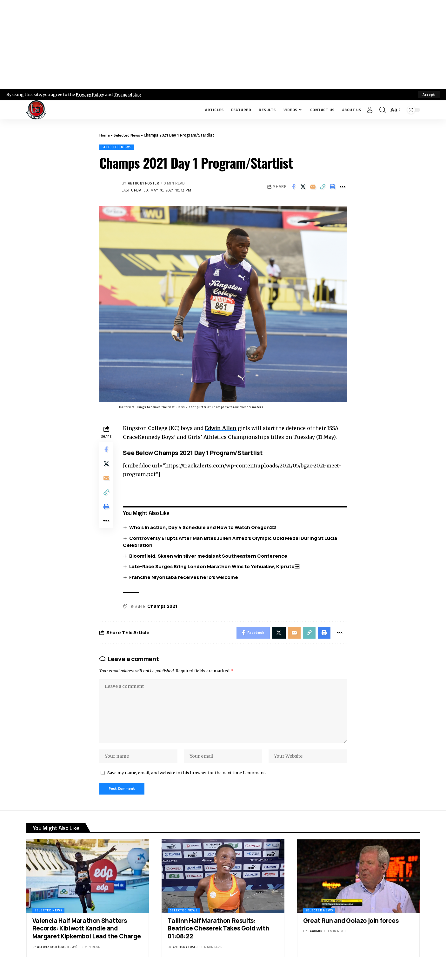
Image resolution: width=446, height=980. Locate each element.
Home (105, 135)
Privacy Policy (91, 94)
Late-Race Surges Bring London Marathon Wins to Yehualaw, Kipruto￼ (216, 567)
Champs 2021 (164, 607)
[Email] (313, 187)
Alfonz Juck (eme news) (57, 954)
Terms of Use (129, 94)
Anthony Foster (145, 184)
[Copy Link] (323, 187)
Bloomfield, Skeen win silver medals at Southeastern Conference (210, 556)
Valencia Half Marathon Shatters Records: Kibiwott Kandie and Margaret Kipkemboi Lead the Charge (87, 935)
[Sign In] (370, 110)
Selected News (127, 135)
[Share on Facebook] (293, 187)
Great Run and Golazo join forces (351, 928)
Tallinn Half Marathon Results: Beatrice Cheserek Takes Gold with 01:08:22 (218, 935)
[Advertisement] (223, 44)
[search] (383, 110)
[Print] (333, 187)
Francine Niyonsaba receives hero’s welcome (185, 578)
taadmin (316, 938)
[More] (343, 187)
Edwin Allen (223, 429)
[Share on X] (303, 187)
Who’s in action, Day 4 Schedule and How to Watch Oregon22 (204, 528)
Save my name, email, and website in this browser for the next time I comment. (187, 779)
